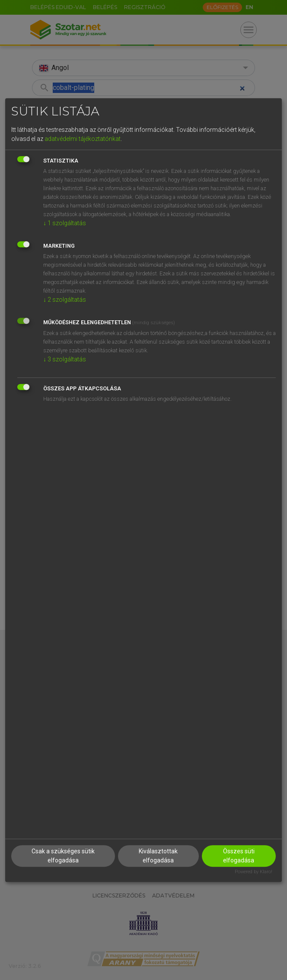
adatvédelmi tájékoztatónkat (83, 139)
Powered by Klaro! (254, 872)
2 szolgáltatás (65, 300)
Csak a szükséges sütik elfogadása (63, 856)
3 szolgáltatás (65, 359)
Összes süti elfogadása (239, 856)
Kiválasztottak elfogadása (158, 856)
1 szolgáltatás (65, 223)
